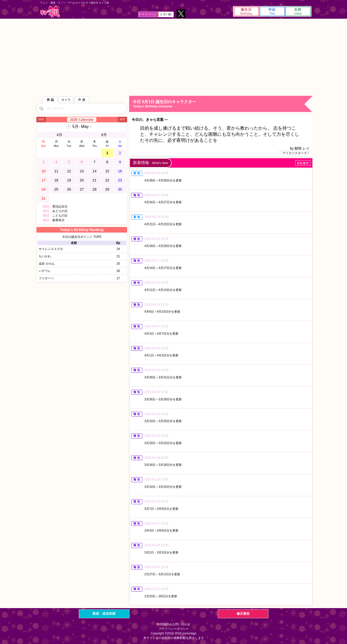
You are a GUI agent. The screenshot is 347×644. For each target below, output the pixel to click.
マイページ (149, 14)
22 (107, 180)
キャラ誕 (50, 11)
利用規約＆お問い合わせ (174, 624)
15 (107, 171)
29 (107, 189)
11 (56, 171)
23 (120, 180)
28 (95, 189)
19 (69, 180)
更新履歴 (303, 163)
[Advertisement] (174, 57)
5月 (82, 126)
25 (56, 189)
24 (43, 189)
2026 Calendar (82, 120)
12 (69, 171)
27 (82, 189)
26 (69, 189)
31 (43, 198)
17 (43, 180)
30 (120, 189)
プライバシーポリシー (174, 629)
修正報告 (243, 614)
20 (82, 180)
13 (82, 171)
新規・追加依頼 (104, 614)
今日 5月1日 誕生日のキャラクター (222, 104)
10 (43, 171)
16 (120, 171)
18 (56, 180)
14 (95, 171)
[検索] (41, 108)
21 (95, 180)
